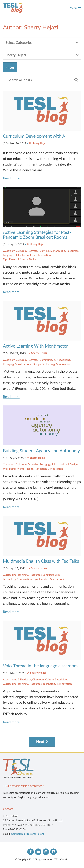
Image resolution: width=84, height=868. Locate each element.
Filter (10, 67)
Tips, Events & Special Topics (20, 259)
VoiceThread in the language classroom (40, 666)
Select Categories (19, 42)
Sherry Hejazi (39, 143)
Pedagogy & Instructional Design (22, 364)
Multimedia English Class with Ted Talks (41, 561)
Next (40, 742)
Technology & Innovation (36, 255)
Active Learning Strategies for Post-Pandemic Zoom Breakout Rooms (37, 235)
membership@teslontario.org (27, 834)
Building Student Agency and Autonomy (41, 451)
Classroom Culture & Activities (21, 251)
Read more (11, 178)
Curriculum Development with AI (35, 136)
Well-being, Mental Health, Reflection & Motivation (33, 469)
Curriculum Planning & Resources (59, 251)
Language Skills (12, 255)
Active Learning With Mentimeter (35, 346)
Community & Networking (55, 360)
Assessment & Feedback (17, 679)
